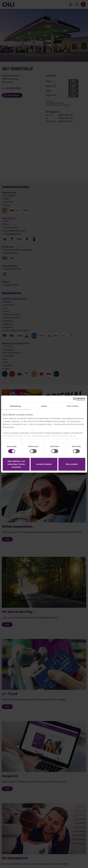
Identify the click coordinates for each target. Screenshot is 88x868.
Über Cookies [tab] (73, 406)
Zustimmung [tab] (15, 406)
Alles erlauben (72, 464)
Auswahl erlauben (44, 464)
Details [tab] (44, 406)
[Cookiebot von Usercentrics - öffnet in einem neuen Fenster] (75, 399)
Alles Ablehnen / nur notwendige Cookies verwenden (16, 464)
